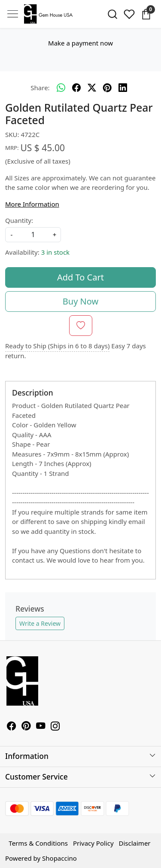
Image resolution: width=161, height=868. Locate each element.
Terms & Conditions (38, 843)
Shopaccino (59, 858)
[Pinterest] (26, 727)
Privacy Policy (93, 843)
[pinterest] (107, 88)
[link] (113, 14)
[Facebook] (12, 727)
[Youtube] (41, 727)
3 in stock (55, 252)
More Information (32, 204)
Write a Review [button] (40, 623)
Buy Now (80, 301)
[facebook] (76, 88)
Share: (40, 88)
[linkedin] (123, 88)
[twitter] (92, 88)
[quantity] (33, 235)
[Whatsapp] (61, 88)
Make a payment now (80, 43)
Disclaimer (135, 843)
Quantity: (19, 220)
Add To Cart (80, 277)
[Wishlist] (129, 14)
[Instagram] (55, 727)
